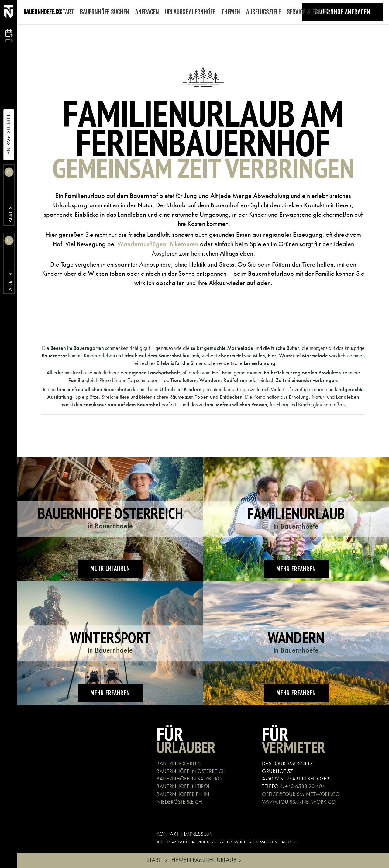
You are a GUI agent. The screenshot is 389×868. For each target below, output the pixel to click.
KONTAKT (168, 834)
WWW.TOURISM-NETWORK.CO (299, 802)
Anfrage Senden (8, 135)
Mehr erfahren (110, 568)
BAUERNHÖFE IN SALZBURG (189, 778)
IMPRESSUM (198, 834)
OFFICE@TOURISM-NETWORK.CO (301, 794)
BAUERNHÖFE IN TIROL (183, 786)
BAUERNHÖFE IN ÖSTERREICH (191, 771)
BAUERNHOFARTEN (179, 763)
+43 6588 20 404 (305, 786)
